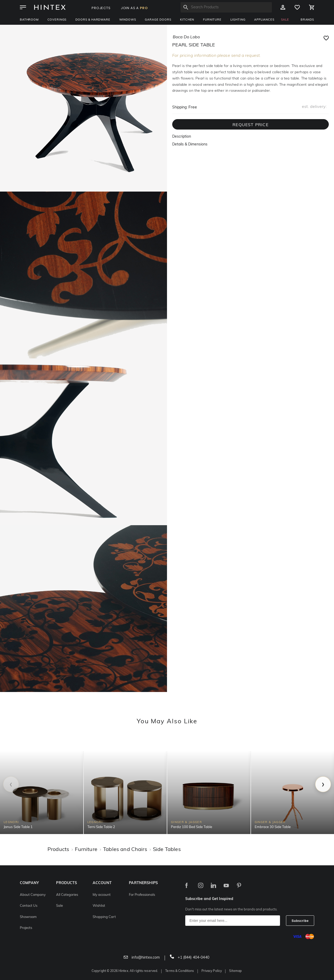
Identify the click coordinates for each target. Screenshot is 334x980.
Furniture (212, 20)
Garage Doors (158, 20)
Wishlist (99, 906)
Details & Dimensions (190, 145)
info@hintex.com (142, 958)
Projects (26, 928)
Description (182, 137)
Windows (128, 20)
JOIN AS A (134, 8)
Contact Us (29, 906)
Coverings (57, 20)
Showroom (28, 917)
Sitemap (235, 971)
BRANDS (307, 20)
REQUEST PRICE (250, 125)
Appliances (264, 20)
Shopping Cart (104, 917)
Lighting (238, 20)
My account (102, 895)
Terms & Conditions (180, 971)
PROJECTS (101, 8)
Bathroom (29, 20)
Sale (59, 906)
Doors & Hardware (93, 20)
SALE (285, 20)
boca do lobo (186, 37)
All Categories (67, 895)
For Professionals (142, 895)
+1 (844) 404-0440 (190, 958)
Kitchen (187, 20)
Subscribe (300, 921)
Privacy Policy (212, 971)
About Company (33, 895)
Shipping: (180, 108)
